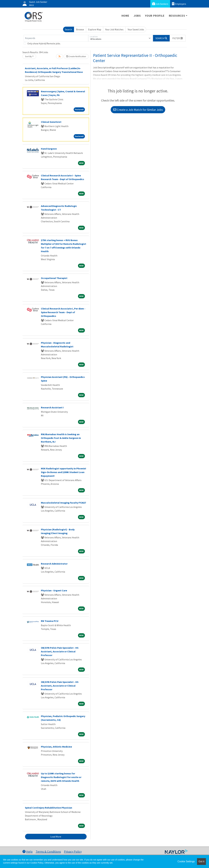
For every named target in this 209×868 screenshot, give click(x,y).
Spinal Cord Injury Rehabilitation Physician (49, 808)
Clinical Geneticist (51, 122)
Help (28, 851)
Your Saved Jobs (136, 29)
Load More (56, 837)
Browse (80, 29)
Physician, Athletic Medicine (56, 747)
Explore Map (95, 29)
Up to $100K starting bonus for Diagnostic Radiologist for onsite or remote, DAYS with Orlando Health (61, 777)
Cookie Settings (186, 861)
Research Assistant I (52, 407)
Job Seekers (160, 4)
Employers (179, 4)
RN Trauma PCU (50, 621)
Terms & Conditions (48, 851)
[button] (178, 38)
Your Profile (155, 16)
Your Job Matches (114, 29)
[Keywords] (56, 38)
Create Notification (76, 56)
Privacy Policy (73, 851)
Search (68, 29)
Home (125, 16)
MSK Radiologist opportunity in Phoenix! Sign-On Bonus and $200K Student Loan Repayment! (64, 472)
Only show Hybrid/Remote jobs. (44, 43)
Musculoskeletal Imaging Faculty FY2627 (63, 503)
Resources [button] (177, 16)
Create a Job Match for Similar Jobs (138, 110)
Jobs (137, 16)
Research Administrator (54, 564)
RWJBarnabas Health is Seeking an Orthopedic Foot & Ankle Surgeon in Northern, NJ (61, 438)
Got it (201, 861)
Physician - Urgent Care (54, 590)
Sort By (28, 56)
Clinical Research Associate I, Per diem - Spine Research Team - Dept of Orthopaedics (63, 312)
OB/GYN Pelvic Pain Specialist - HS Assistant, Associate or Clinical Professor (60, 651)
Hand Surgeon (49, 149)
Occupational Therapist (54, 278)
